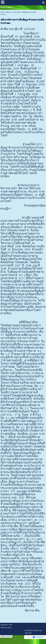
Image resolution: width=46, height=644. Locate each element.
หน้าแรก (3, 12)
